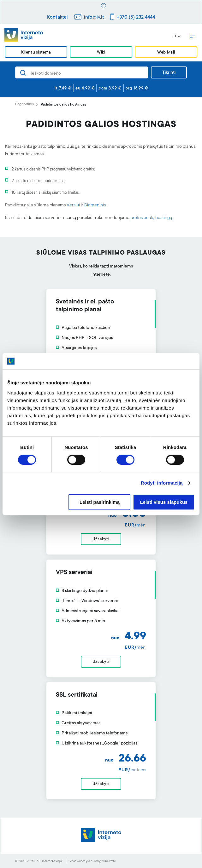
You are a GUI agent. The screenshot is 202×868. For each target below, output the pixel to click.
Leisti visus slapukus (164, 502)
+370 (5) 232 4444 (136, 17)
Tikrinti (169, 73)
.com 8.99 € (110, 89)
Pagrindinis (24, 104)
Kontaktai (57, 17)
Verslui (73, 205)
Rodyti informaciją (162, 483)
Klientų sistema (36, 52)
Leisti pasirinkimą (100, 502)
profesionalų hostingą (151, 218)
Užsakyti (101, 539)
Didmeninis (95, 205)
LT (177, 37)
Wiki (101, 52)
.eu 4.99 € (85, 89)
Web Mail (166, 52)
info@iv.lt (94, 17)
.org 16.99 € (137, 89)
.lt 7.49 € (63, 89)
